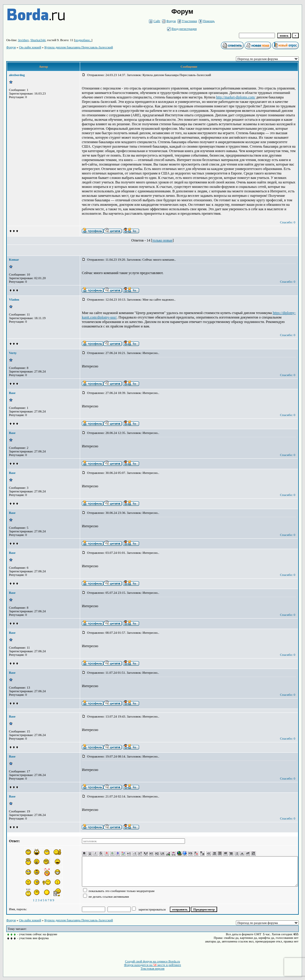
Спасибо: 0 (288, 222)
